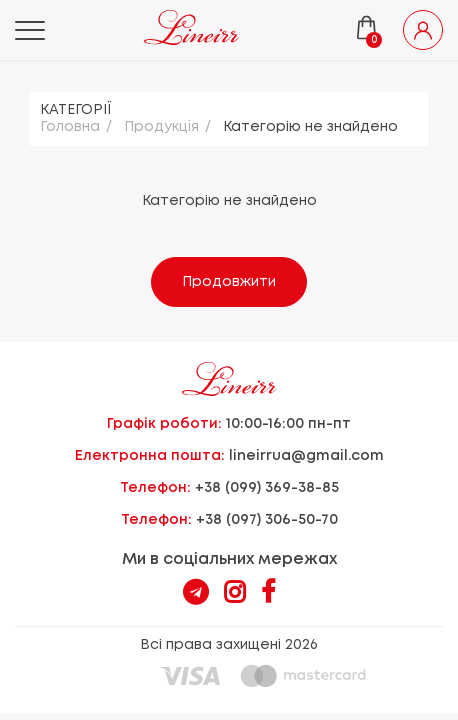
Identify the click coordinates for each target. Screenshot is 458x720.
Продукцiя (161, 127)
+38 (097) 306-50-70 (267, 520)
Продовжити (229, 282)
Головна (70, 127)
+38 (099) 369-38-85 (267, 488)
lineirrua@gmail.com (306, 456)
